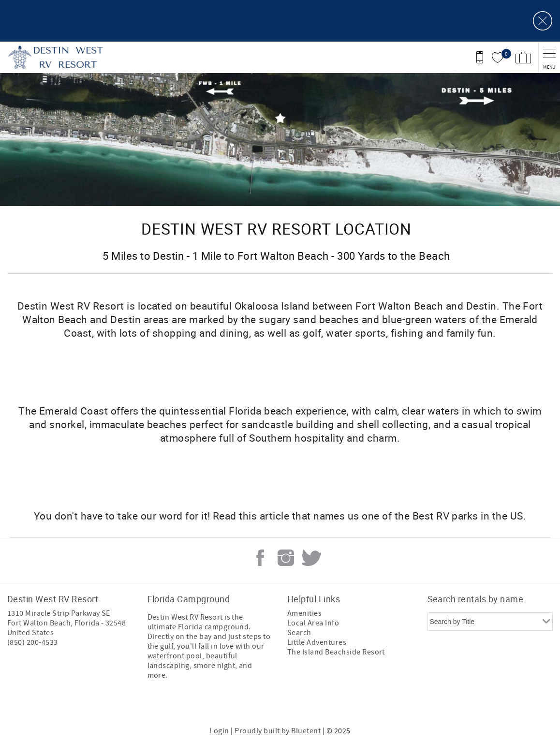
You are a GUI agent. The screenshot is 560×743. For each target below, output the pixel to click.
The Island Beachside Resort (336, 652)
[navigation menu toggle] (549, 57)
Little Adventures (317, 642)
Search (299, 633)
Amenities (304, 613)
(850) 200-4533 (33, 642)
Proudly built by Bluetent (278, 731)
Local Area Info (313, 623)
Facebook (260, 558)
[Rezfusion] (90, 703)
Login (219, 731)
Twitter (311, 558)
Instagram (286, 558)
